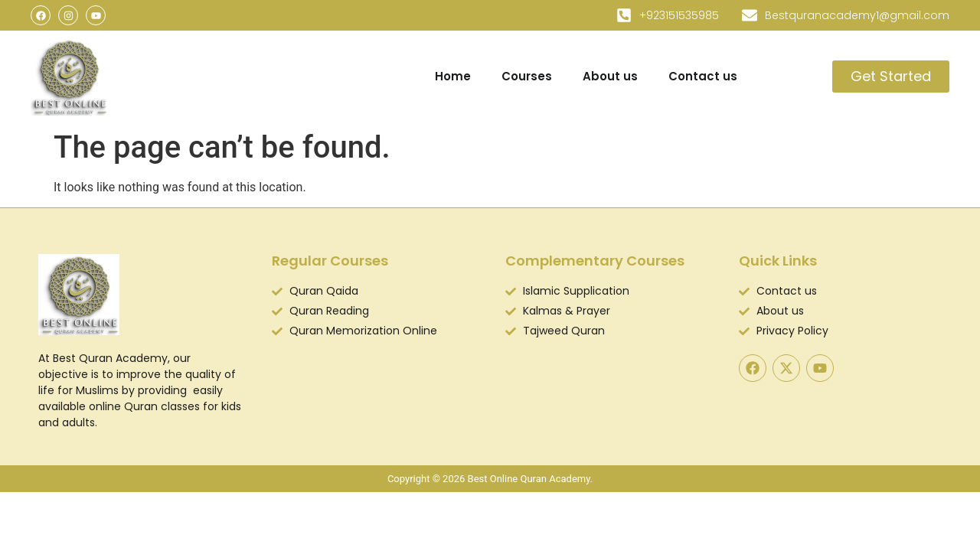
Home (453, 76)
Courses (527, 76)
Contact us (703, 76)
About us (610, 76)
